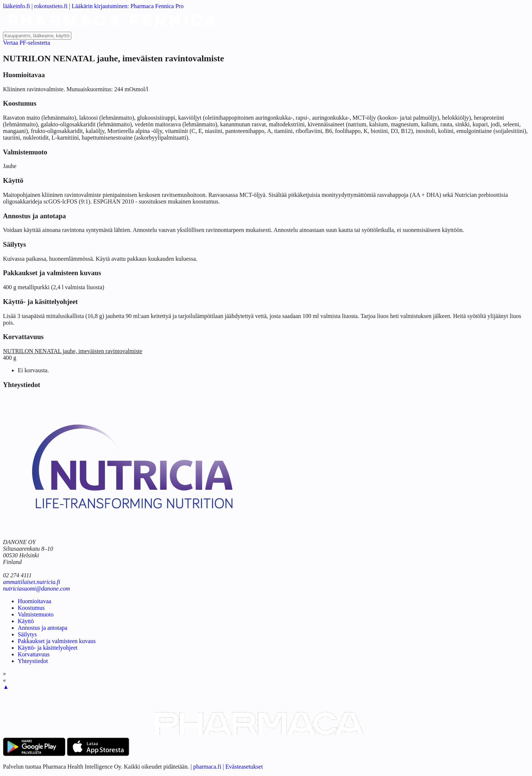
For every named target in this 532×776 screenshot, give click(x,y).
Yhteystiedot (33, 661)
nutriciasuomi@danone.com (36, 589)
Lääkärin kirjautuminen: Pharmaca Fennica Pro (128, 6)
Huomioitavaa (35, 601)
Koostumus (31, 608)
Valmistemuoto (36, 614)
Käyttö (26, 621)
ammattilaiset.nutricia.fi (32, 582)
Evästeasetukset (244, 767)
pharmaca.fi (207, 767)
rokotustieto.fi (51, 6)
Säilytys (27, 634)
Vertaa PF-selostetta (27, 43)
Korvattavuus (34, 654)
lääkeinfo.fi (16, 6)
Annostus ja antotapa (42, 628)
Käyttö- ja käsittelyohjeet (48, 648)
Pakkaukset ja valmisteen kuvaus (57, 641)
